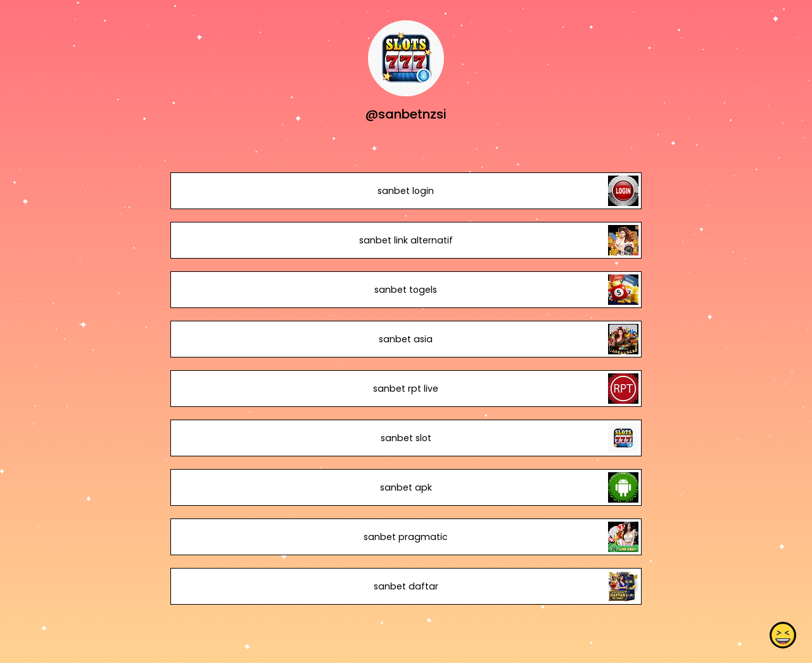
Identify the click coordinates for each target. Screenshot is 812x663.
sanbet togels (406, 290)
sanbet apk (406, 487)
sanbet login (406, 191)
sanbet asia (406, 339)
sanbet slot (406, 438)
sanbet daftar (406, 586)
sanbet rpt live (406, 389)
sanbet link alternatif (406, 240)
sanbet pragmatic (406, 537)
